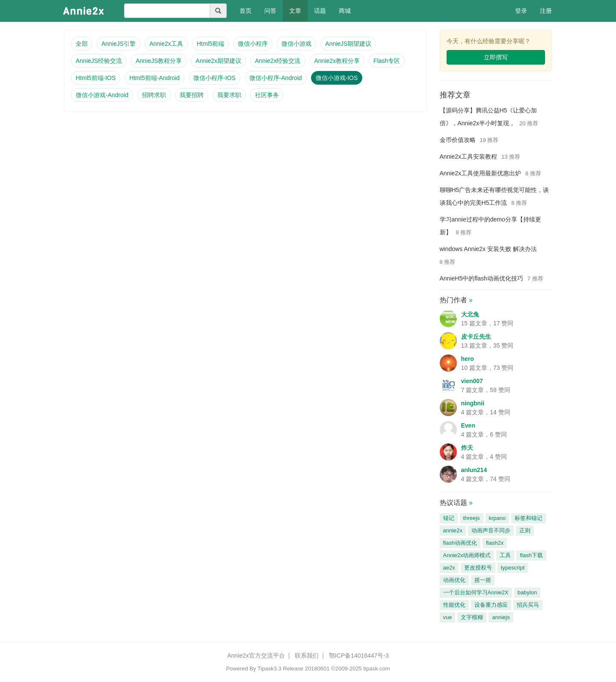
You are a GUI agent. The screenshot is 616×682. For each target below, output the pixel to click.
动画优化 (454, 580)
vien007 (472, 381)
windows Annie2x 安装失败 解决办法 (488, 249)
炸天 (467, 448)
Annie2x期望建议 (218, 61)
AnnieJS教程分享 (159, 61)
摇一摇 (483, 580)
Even (468, 425)
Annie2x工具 (166, 44)
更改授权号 (478, 568)
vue (448, 617)
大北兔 (470, 314)
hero (468, 359)
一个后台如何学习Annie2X (476, 592)
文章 (295, 11)
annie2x (453, 530)
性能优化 (454, 605)
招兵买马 (528, 605)
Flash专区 (387, 61)
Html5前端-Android (154, 78)
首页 (249, 10)
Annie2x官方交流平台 (256, 655)
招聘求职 (154, 95)
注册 (546, 11)
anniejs (501, 617)
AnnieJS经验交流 (99, 61)
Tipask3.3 (269, 669)
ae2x (449, 568)
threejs (472, 518)
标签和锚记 (529, 518)
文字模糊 (472, 617)
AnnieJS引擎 (118, 44)
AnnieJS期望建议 (348, 44)
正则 (525, 530)
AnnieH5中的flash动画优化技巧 (481, 278)
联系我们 (307, 655)
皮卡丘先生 (476, 337)
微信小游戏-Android (102, 95)
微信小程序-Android (276, 78)
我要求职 (229, 95)
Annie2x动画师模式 (467, 555)
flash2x (495, 543)
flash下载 (531, 555)
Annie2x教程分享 (337, 61)
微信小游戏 (296, 44)
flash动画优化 (460, 543)
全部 (82, 44)
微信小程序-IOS (215, 78)
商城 (345, 11)
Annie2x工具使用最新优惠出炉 (481, 173)
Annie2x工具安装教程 (469, 156)
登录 (521, 11)
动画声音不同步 (491, 530)
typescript (513, 568)
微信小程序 (253, 44)
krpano (498, 518)
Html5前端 (211, 44)
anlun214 (474, 470)
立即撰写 (496, 57)
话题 (320, 11)
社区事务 (267, 95)
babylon (527, 592)
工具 (505, 555)
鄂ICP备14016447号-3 (359, 655)
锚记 (449, 518)
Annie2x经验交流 (278, 61)
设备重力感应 (491, 605)
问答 (270, 11)
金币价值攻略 (458, 140)
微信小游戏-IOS (337, 78)
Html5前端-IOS (96, 78)
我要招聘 (192, 95)
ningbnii (473, 403)
